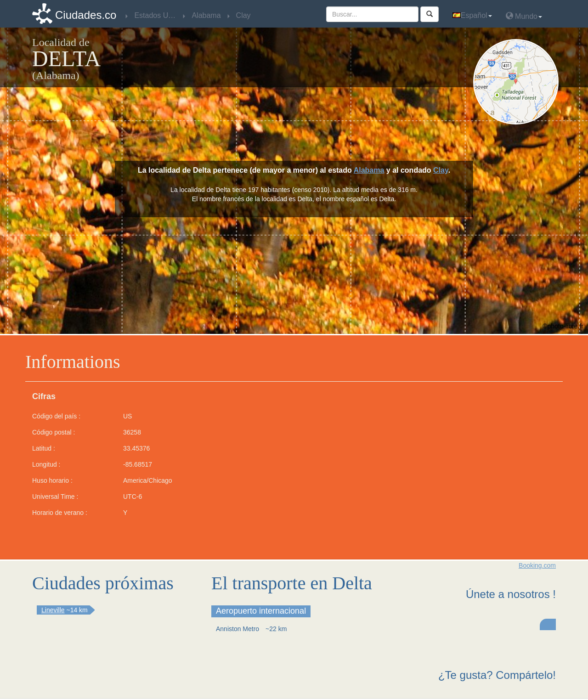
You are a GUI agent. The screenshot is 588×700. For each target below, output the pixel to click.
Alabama (369, 170)
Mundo (524, 16)
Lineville (53, 610)
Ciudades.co (86, 15)
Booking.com (537, 565)
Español (472, 15)
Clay (441, 170)
